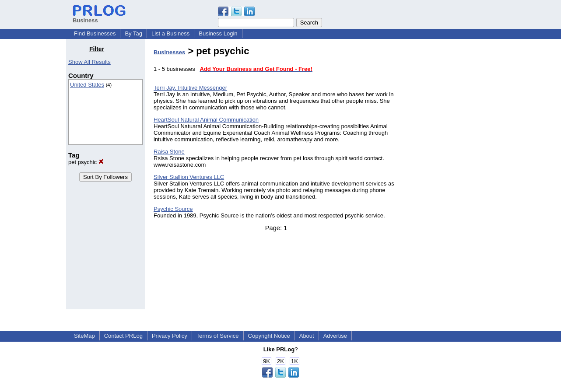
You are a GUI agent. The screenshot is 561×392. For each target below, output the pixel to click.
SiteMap (84, 336)
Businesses (169, 52)
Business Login (218, 33)
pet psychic (86, 162)
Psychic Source (173, 209)
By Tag (133, 33)
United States (87, 85)
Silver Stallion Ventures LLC (189, 177)
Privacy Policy (170, 336)
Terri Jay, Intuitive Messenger (190, 88)
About (307, 336)
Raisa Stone (169, 152)
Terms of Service (218, 336)
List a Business (170, 33)
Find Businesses (95, 33)
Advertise (335, 336)
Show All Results (89, 62)
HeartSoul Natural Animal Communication (206, 120)
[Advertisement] (450, 177)
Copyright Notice (269, 336)
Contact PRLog (123, 336)
